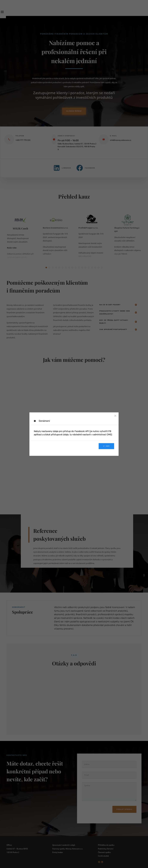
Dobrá (106, 446)
